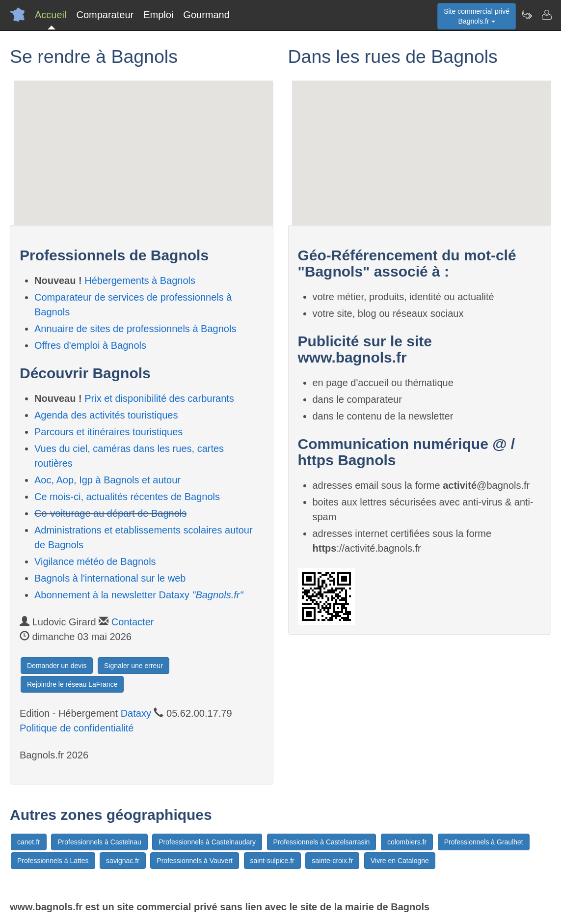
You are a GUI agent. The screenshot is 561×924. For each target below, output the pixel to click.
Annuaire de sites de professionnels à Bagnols (135, 329)
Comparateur (105, 15)
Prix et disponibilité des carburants (159, 398)
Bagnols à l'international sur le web (110, 578)
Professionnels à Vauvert (195, 861)
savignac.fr (123, 861)
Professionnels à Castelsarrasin (322, 842)
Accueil (51, 15)
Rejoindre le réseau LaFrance (72, 684)
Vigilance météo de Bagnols (95, 561)
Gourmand (206, 15)
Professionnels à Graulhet (484, 842)
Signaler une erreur (134, 666)
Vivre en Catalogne (400, 861)
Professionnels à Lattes (53, 861)
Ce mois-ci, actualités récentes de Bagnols (127, 497)
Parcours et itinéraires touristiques (108, 432)
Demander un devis (57, 666)
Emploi (158, 15)
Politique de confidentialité (77, 728)
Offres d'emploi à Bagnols (90, 345)
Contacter (133, 622)
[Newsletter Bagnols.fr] (527, 15)
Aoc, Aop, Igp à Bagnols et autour (107, 480)
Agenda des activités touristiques (106, 415)
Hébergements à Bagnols (140, 280)
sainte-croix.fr (332, 861)
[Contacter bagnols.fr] (546, 15)
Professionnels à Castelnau (99, 842)
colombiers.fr (407, 842)
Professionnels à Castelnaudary (207, 842)
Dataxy (136, 713)
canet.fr (29, 842)
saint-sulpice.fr (272, 861)
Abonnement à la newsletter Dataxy (139, 595)
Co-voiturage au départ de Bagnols (110, 513)
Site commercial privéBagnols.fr (477, 16)
